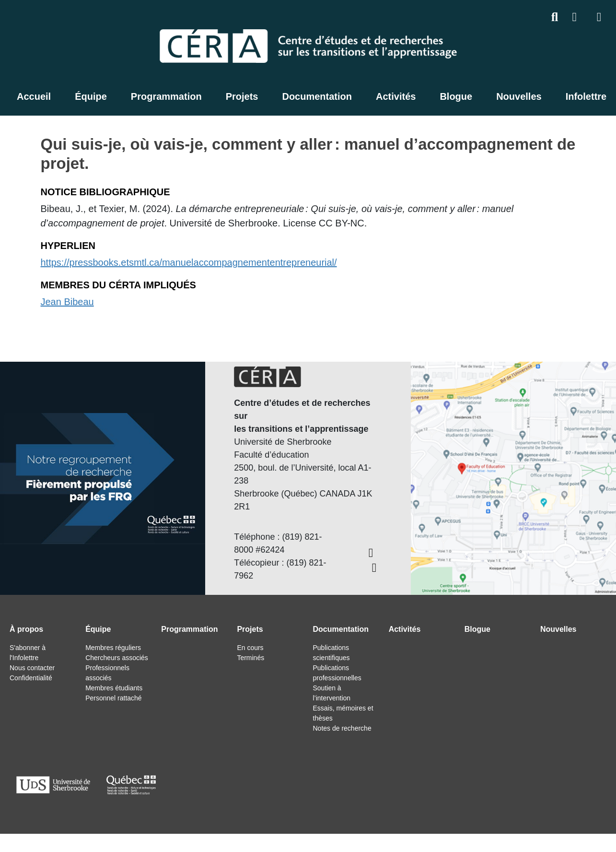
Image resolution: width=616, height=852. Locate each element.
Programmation (166, 96)
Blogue (456, 96)
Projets (242, 96)
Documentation (317, 96)
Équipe (91, 96)
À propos (26, 629)
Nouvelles (519, 96)
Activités (396, 96)
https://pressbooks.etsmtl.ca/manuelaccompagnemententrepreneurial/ (189, 262)
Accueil (34, 96)
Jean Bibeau (67, 302)
